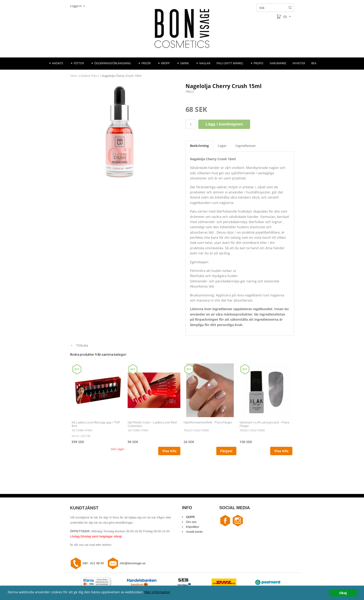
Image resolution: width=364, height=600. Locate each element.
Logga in (76, 6)
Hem (73, 76)
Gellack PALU (90, 76)
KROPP (165, 63)
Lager (222, 146)
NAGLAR (205, 63)
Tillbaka (79, 345)
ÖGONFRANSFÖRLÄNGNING (113, 63)
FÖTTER (79, 63)
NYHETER (299, 63)
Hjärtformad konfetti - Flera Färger (208, 422)
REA (314, 63)
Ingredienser (246, 146)
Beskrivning (199, 146)
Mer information (157, 592)
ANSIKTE (58, 63)
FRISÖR (146, 63)
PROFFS (259, 63)
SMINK (184, 63)
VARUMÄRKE (278, 63)
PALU (189, 91)
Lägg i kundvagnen (224, 124)
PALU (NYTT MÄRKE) (230, 63)
